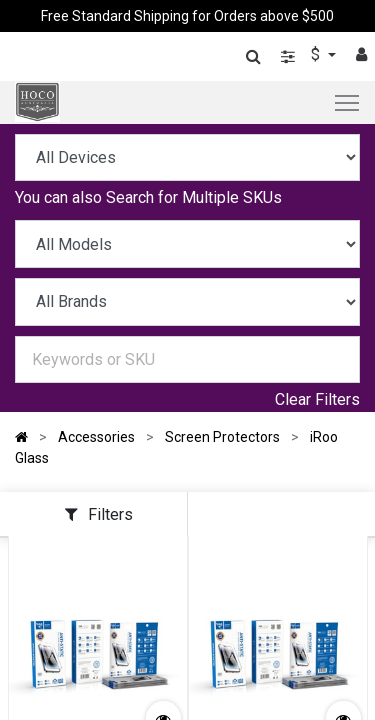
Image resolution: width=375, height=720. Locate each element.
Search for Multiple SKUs (194, 197)
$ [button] (317, 54)
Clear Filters (317, 399)
